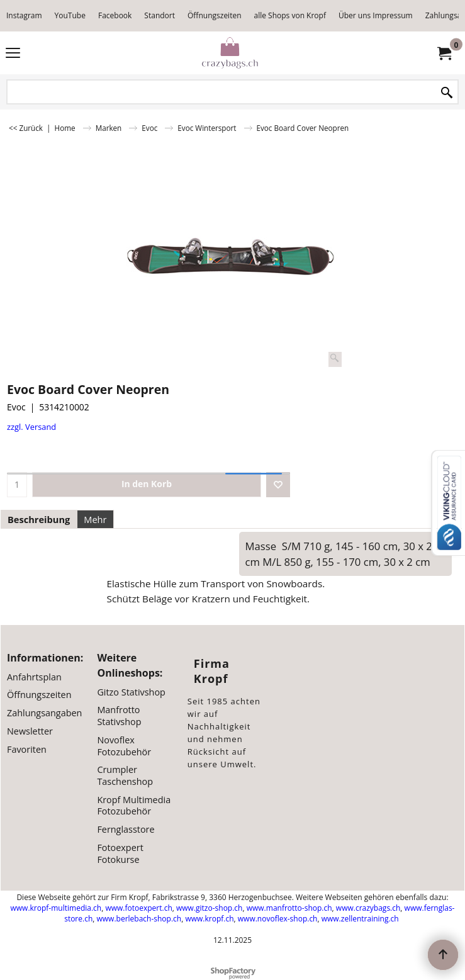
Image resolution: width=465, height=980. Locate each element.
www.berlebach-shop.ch (139, 919)
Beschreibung (39, 519)
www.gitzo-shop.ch (209, 908)
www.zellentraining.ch (360, 919)
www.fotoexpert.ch (138, 908)
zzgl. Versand (31, 427)
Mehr (95, 519)
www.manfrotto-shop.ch (289, 908)
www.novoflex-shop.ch (278, 919)
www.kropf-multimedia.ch (56, 908)
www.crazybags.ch (368, 908)
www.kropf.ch (209, 919)
